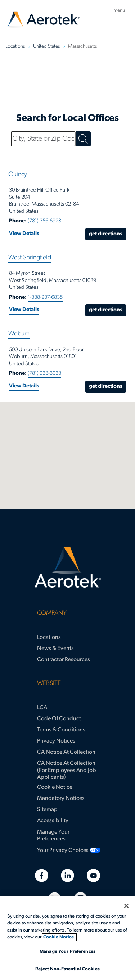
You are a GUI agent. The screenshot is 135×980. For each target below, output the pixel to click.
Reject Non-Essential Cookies (67, 969)
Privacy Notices (56, 741)
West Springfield (30, 258)
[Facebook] (42, 875)
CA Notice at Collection (66, 752)
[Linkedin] (67, 875)
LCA (42, 708)
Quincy (18, 175)
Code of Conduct (59, 719)
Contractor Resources (64, 660)
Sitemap (47, 810)
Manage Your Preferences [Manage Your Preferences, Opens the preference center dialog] (67, 951)
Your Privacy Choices (63, 851)
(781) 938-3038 (44, 374)
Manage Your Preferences (53, 836)
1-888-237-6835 (45, 298)
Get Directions (106, 234)
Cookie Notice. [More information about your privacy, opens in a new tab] (59, 937)
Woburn (19, 334)
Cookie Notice (55, 787)
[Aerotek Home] (67, 567)
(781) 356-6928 (44, 221)
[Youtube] (93, 875)
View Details (24, 234)
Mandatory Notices (61, 798)
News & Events (55, 649)
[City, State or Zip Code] (43, 139)
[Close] (126, 906)
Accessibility (53, 821)
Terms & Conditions (61, 730)
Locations (49, 637)
